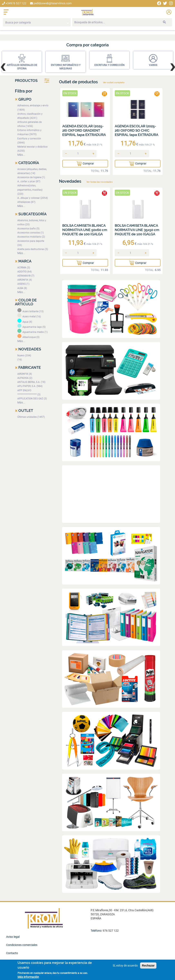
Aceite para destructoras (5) (33, 249)
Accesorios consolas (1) (31, 233)
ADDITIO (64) (25, 272)
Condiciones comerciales (22, 945)
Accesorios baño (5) (28, 229)
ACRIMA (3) (24, 268)
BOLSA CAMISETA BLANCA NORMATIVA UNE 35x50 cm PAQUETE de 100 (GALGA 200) (137, 232)
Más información (28, 977)
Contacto (12, 953)
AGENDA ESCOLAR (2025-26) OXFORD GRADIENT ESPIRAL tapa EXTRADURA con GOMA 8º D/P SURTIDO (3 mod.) (85, 135)
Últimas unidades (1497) (31, 417)
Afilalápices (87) (26, 202)
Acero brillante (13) (30, 311)
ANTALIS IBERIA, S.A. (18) (31, 382)
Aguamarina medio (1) (32, 332)
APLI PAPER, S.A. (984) (30, 386)
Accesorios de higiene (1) (31, 177)
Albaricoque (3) (28, 337)
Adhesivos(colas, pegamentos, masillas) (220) (30, 190)
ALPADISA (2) (25, 378)
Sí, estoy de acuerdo (125, 966)
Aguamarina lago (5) (31, 327)
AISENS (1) (23, 284)
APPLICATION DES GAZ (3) (32, 399)
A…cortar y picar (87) (29, 181)
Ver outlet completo (114, 83)
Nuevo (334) (24, 356)
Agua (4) (25, 322)
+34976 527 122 (14, 3)
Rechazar (148, 966)
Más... (21, 155)
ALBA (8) (22, 288)
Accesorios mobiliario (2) (31, 237)
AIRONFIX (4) (25, 280)
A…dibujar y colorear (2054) (33, 198)
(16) (20, 360)
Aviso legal (13, 937)
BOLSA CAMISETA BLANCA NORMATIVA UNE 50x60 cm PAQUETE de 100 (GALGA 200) (85, 232)
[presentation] (3, 66)
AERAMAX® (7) (26, 276)
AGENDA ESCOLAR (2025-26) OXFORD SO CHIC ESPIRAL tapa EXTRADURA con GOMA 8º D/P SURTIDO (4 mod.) (137, 135)
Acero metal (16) (29, 317)
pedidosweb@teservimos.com (51, 3)
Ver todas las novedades (99, 182)
